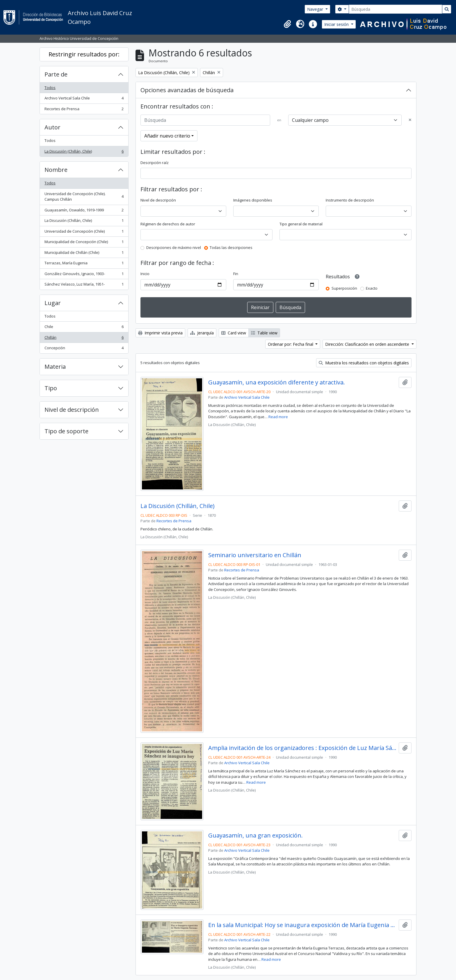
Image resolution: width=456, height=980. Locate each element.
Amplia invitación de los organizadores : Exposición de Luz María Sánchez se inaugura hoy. (302, 748)
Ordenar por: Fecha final (291, 344)
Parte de (56, 74)
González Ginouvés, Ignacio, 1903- (84, 275)
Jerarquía (202, 333)
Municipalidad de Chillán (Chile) (84, 254)
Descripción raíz (155, 163)
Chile (84, 328)
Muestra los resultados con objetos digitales (364, 363)
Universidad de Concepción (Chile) (84, 232)
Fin (236, 274)
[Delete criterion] (410, 120)
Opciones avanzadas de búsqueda (187, 90)
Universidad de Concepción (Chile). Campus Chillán (84, 197)
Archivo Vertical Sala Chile (84, 99)
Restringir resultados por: (84, 54)
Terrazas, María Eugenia (84, 264)
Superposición (344, 288)
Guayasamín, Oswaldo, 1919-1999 (84, 211)
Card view (234, 333)
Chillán (84, 339)
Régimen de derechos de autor (168, 224)
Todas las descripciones (231, 247)
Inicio (145, 274)
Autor (52, 127)
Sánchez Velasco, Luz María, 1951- (84, 285)
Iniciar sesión (337, 24)
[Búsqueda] (396, 9)
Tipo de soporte (66, 431)
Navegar (316, 9)
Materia (55, 367)
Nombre (56, 170)
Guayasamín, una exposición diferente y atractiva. (277, 382)
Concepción (84, 349)
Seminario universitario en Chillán (255, 555)
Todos (50, 88)
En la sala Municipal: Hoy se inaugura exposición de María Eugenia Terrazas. (302, 925)
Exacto (372, 288)
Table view (264, 333)
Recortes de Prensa (84, 110)
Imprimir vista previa (160, 333)
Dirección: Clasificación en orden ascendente (368, 344)
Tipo (51, 388)
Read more (278, 417)
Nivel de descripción (72, 410)
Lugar (53, 303)
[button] (287, 24)
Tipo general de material (301, 224)
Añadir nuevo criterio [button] (167, 136)
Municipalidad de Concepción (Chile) (84, 243)
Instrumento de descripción (350, 200)
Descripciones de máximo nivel (174, 247)
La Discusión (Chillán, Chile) (84, 153)
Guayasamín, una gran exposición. (255, 835)
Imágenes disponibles (253, 200)
